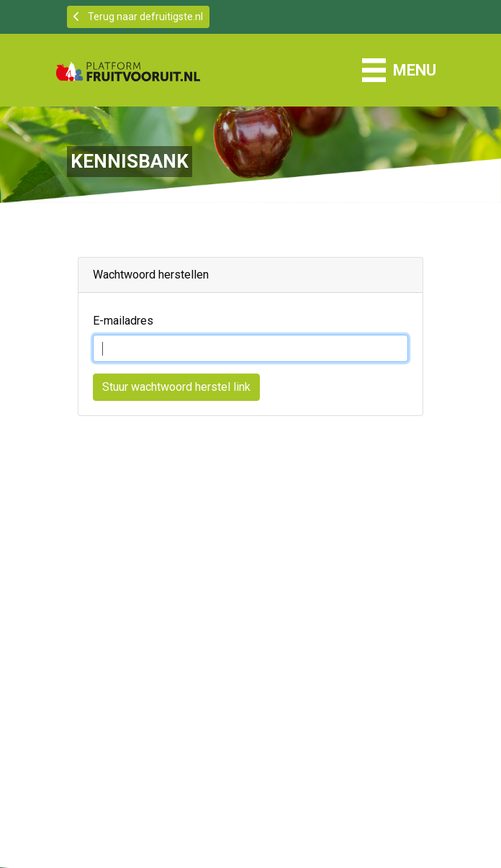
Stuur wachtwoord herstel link (176, 387)
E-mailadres (123, 321)
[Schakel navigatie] (399, 70)
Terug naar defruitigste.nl (138, 17)
